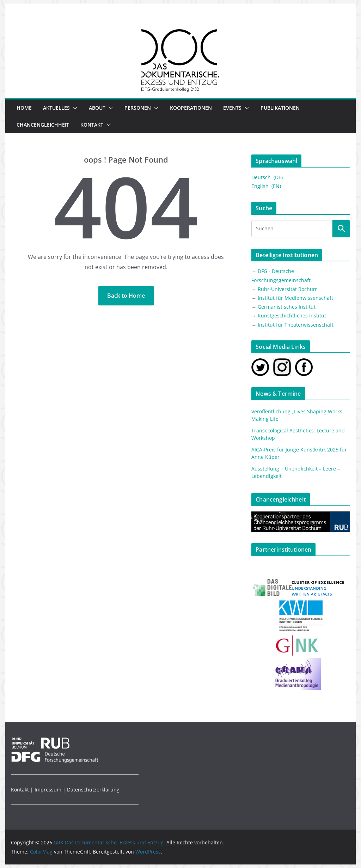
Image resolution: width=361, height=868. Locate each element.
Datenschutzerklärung (93, 790)
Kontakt (92, 125)
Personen (138, 108)
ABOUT (97, 108)
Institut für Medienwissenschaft (295, 298)
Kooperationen (191, 108)
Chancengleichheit (43, 125)
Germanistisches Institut (287, 307)
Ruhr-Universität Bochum (288, 289)
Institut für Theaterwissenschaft (296, 325)
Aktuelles (56, 108)
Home (24, 108)
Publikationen (280, 108)
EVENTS (232, 108)
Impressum (48, 790)
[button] (74, 108)
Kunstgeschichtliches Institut (292, 315)
